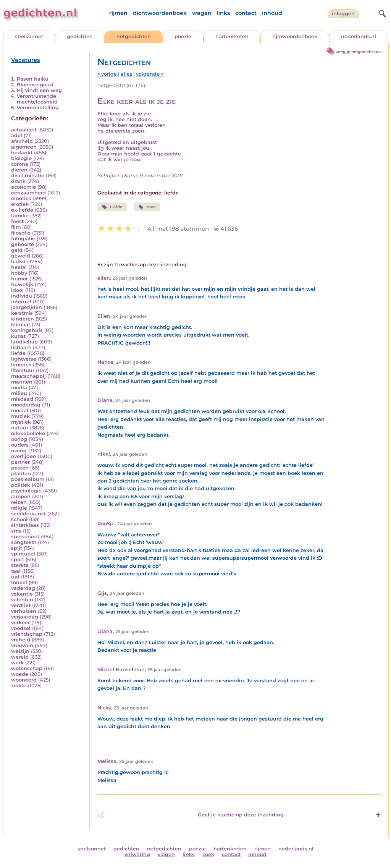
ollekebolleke (28, 433)
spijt (17, 548)
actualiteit (24, 130)
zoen (147, 207)
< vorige (107, 74)
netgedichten (134, 36)
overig (19, 451)
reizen (19, 502)
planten (21, 474)
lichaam (21, 347)
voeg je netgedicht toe (358, 52)
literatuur (23, 370)
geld (17, 250)
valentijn (22, 600)
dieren (19, 170)
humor (19, 279)
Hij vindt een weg (39, 90)
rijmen (118, 13)
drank (18, 181)
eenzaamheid (28, 193)
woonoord (24, 680)
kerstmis (22, 313)
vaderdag (23, 588)
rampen (21, 496)
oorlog (19, 439)
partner (20, 462)
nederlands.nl (359, 36)
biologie (21, 158)
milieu (19, 393)
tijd (15, 577)
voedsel (21, 628)
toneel (19, 582)
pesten (20, 468)
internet (21, 302)
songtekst (24, 542)
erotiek (20, 204)
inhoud (272, 13)
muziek (20, 416)
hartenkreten (232, 36)
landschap (24, 342)
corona (20, 164)
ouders (20, 445)
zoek (208, 854)
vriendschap (27, 634)
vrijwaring (137, 854)
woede (20, 674)
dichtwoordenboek (160, 13)
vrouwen (22, 645)
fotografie (23, 239)
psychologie (26, 491)
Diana (129, 176)
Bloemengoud (35, 85)
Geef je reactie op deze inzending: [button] (191, 815)
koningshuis (27, 330)
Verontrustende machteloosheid (37, 99)
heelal (19, 267)
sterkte (20, 565)
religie (19, 508)
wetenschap (27, 668)
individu (22, 296)
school (19, 519)
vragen (202, 13)
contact (246, 13)
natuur (20, 428)
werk (17, 663)
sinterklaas (25, 525)
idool (17, 290)
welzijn (20, 651)
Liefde (112, 207)
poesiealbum (28, 479)
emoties (21, 198)
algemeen (24, 147)
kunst (18, 336)
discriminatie (28, 176)
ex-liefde (22, 210)
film (16, 227)
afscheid (22, 141)
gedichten (80, 36)
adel (17, 135)
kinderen (23, 319)
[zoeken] (381, 13)
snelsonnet (29, 36)
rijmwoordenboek (295, 36)
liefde (18, 353)
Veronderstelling (38, 108)
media (19, 388)
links (223, 13)
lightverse (24, 359)
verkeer (20, 623)
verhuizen (24, 611)
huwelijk (22, 284)
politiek (21, 485)
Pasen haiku (33, 79)
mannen (22, 382)
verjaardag (25, 617)
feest (17, 221)
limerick (21, 365)
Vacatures (26, 60)
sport (18, 560)
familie (20, 216)
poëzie (183, 36)
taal (16, 571)
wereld (20, 657)
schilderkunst (28, 514)
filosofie (21, 233)
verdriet (21, 605)
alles (126, 74)
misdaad (22, 399)
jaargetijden (27, 307)
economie (23, 187)
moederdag (26, 405)
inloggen (343, 14)
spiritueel (23, 554)
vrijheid (21, 640)
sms (16, 531)
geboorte (23, 244)
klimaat (21, 325)
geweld (21, 256)
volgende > (150, 74)
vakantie (22, 594)
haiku (18, 262)
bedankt (22, 153)
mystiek (21, 422)
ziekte (19, 686)
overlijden (24, 456)
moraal (20, 411)
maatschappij (28, 376)
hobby (19, 273)
